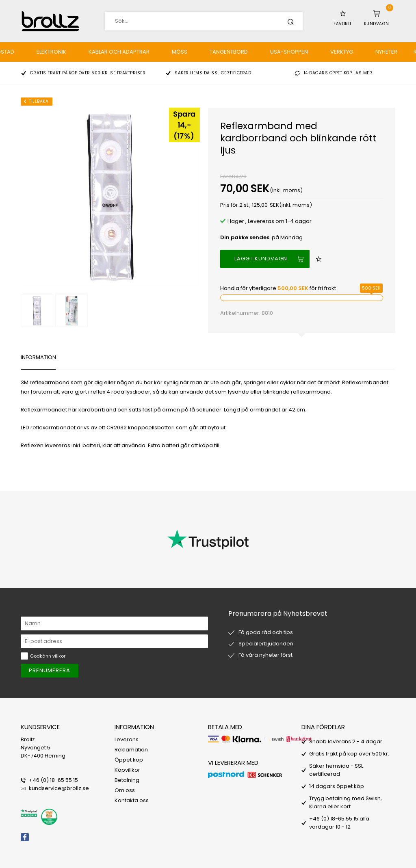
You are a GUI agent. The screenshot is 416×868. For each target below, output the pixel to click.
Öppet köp (129, 760)
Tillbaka (39, 101)
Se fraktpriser (128, 73)
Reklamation (131, 750)
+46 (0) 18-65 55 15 (53, 780)
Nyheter (386, 52)
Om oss (125, 790)
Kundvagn (377, 24)
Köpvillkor (127, 770)
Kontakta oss (132, 800)
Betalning (127, 780)
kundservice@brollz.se (59, 788)
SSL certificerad (231, 73)
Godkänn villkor (48, 656)
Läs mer (363, 73)
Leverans (127, 739)
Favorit (343, 24)
